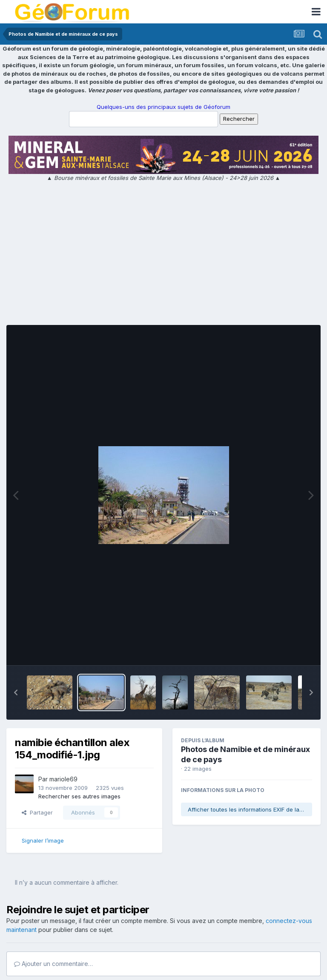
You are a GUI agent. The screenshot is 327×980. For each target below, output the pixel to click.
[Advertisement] (163, 255)
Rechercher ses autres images (79, 796)
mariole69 (63, 779)
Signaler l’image (43, 840)
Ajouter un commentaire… (53, 964)
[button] (16, 692)
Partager (37, 812)
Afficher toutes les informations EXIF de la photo (250, 809)
